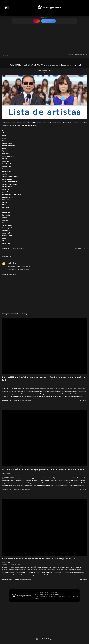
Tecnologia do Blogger (44, 639)
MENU (36, 21)
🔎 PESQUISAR (49, 21)
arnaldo (10, 263)
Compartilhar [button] (79, 249)
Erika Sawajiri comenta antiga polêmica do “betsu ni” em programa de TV (39, 559)
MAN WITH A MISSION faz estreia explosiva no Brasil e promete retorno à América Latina (43, 379)
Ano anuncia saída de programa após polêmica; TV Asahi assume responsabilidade (43, 469)
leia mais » (83, 401)
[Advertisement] (44, 38)
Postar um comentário (9, 274)
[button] (7, 8)
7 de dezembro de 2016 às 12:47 (18, 269)
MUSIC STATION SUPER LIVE (16, 249)
